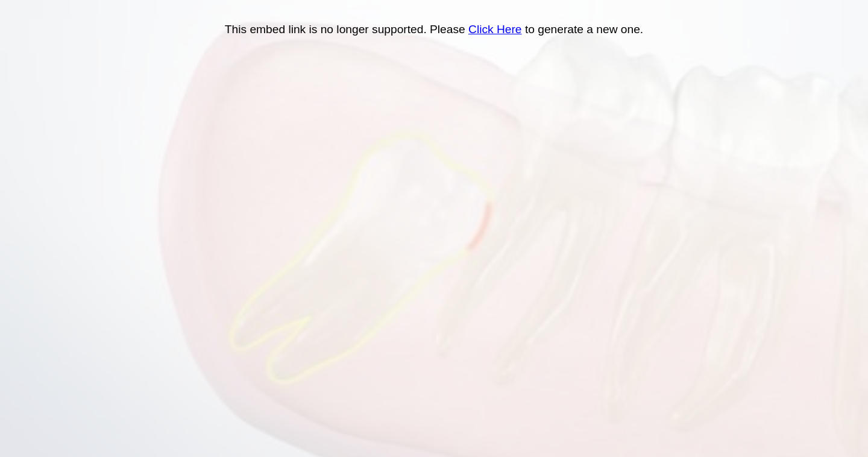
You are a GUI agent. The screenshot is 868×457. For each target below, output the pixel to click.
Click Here (495, 29)
